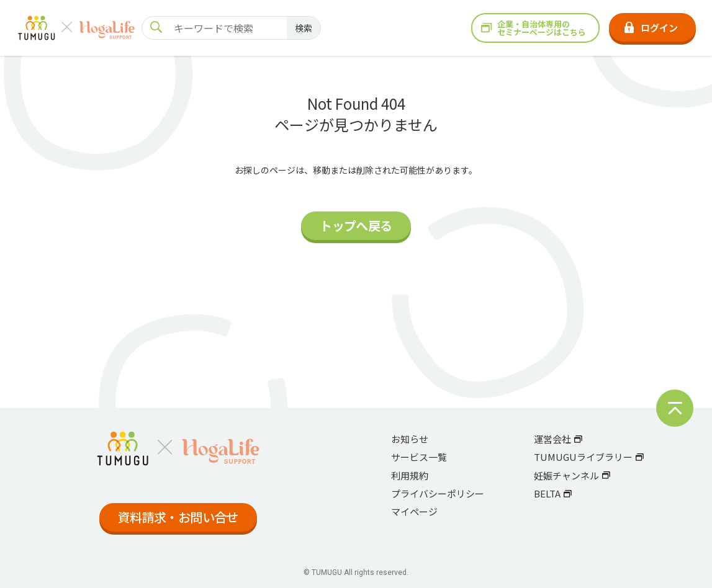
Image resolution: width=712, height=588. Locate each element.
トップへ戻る (356, 225)
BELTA (553, 493)
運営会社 (558, 439)
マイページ (414, 511)
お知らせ (410, 439)
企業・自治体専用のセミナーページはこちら (534, 28)
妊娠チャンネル (572, 475)
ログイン (651, 28)
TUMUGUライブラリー (589, 457)
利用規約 (410, 475)
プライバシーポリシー (438, 493)
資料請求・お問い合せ (178, 517)
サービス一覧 (419, 457)
